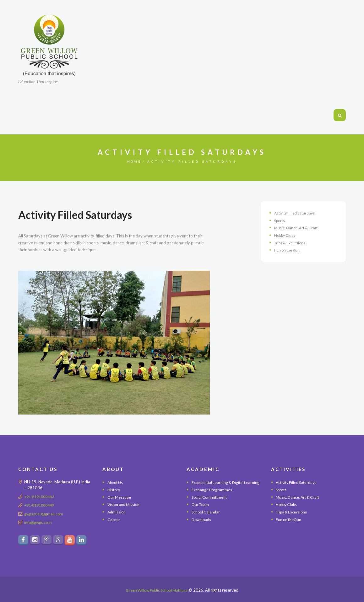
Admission (117, 512)
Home (134, 161)
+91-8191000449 (41, 505)
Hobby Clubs (286, 235)
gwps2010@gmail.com (45, 514)
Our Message (120, 497)
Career (114, 519)
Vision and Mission (125, 504)
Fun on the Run (288, 250)
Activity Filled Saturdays (296, 213)
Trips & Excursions (291, 243)
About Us (116, 482)
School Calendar (206, 519)
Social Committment (210, 504)
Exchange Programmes (212, 497)
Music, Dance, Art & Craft (297, 228)
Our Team (201, 512)
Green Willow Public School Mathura (157, 590)
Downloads (202, 526)
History (114, 490)
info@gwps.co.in (39, 522)
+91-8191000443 (41, 496)
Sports (280, 220)
